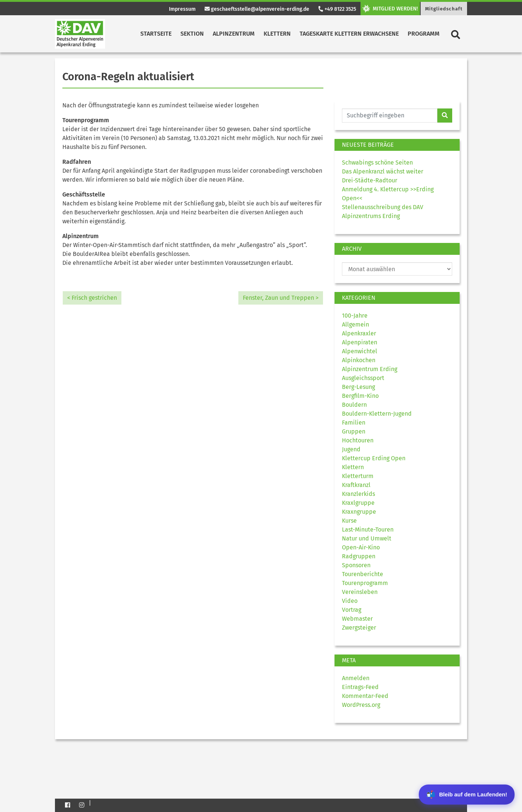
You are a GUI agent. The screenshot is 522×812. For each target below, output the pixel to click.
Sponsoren (356, 565)
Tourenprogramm (365, 583)
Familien (354, 423)
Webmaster (357, 619)
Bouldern (354, 405)
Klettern (277, 34)
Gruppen (354, 431)
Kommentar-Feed (365, 696)
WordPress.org (361, 705)
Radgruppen (359, 556)
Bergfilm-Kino (360, 396)
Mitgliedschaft (444, 9)
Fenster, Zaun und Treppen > (281, 298)
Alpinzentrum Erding (370, 369)
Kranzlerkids (358, 494)
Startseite (156, 34)
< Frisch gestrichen (92, 298)
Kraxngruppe (359, 512)
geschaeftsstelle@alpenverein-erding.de (257, 9)
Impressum (182, 9)
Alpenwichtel (360, 351)
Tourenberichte (363, 574)
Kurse (349, 521)
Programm (424, 34)
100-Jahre (355, 316)
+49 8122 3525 (337, 9)
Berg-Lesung (358, 387)
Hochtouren (358, 440)
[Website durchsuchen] (390, 116)
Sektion (192, 34)
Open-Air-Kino (361, 547)
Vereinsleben (360, 592)
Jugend (351, 449)
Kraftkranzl (356, 485)
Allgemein (355, 324)
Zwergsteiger (359, 628)
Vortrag (352, 610)
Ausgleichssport (363, 378)
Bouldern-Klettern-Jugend (377, 414)
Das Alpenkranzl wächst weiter (383, 171)
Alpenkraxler (359, 333)
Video (350, 601)
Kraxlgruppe (358, 503)
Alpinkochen (359, 360)
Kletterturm (358, 476)
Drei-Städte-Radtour (370, 180)
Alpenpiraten (360, 342)
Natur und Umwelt (367, 538)
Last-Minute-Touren (368, 530)
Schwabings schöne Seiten (377, 163)
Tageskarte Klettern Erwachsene (349, 34)
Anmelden (356, 678)
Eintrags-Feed (360, 687)
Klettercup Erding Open (374, 458)
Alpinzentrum (234, 34)
